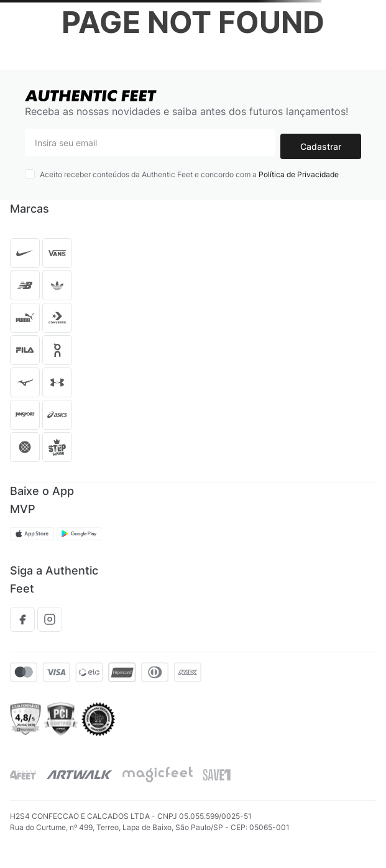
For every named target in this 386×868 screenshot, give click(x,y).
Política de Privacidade (299, 174)
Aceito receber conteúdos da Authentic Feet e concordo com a (189, 174)
